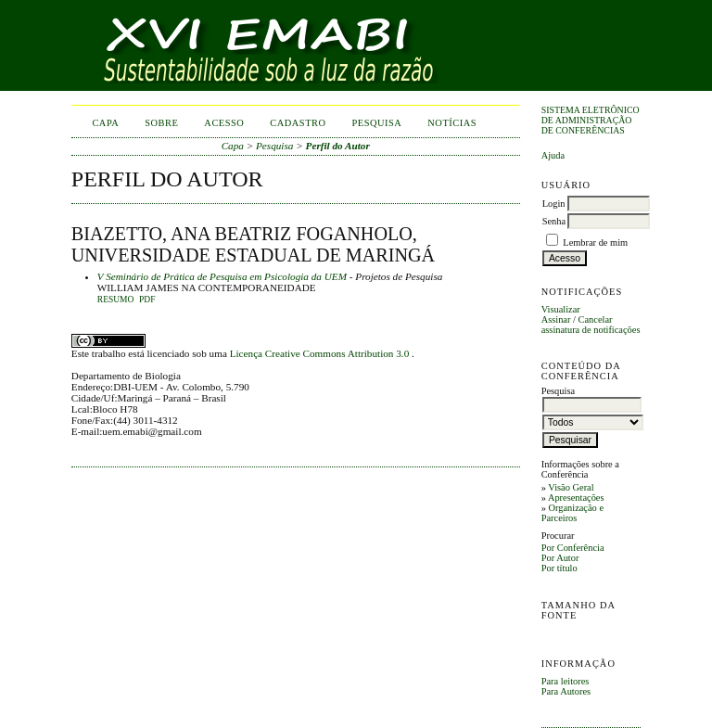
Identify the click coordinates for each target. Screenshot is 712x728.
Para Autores (566, 691)
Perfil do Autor (338, 146)
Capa (105, 123)
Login (554, 204)
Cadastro (298, 123)
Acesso (224, 123)
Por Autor (560, 558)
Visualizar (561, 309)
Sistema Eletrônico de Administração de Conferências (591, 120)
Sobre (161, 123)
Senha (554, 221)
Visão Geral (571, 487)
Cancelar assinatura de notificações (591, 325)
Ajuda (553, 155)
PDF (147, 300)
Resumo (116, 300)
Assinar (556, 319)
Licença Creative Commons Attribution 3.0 (321, 353)
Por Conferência (573, 548)
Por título (559, 568)
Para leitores (566, 681)
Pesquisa (377, 123)
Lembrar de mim (595, 243)
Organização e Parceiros (572, 513)
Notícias (452, 123)
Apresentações (576, 498)
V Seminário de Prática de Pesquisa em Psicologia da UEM (222, 276)
